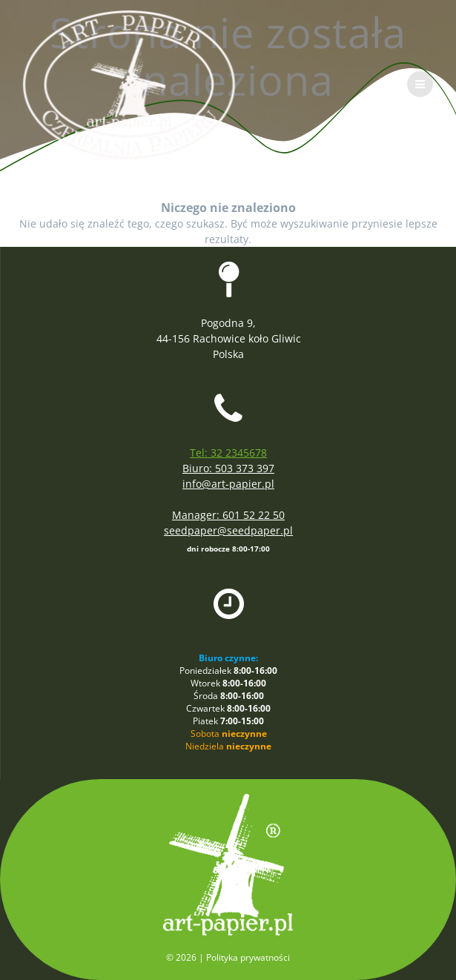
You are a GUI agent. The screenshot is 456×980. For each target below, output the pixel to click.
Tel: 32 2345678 (228, 453)
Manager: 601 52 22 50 (228, 515)
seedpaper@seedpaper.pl (228, 530)
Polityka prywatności (248, 957)
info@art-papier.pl (228, 484)
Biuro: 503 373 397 (228, 468)
